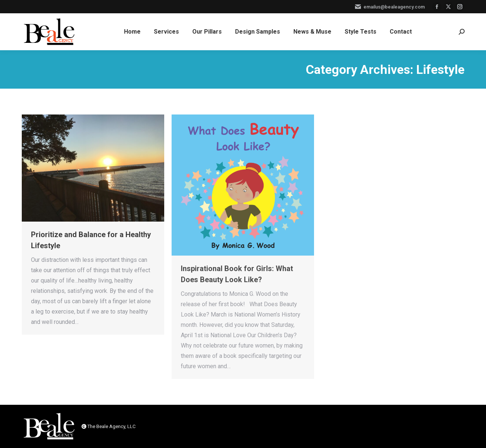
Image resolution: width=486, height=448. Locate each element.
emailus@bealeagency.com (390, 7)
